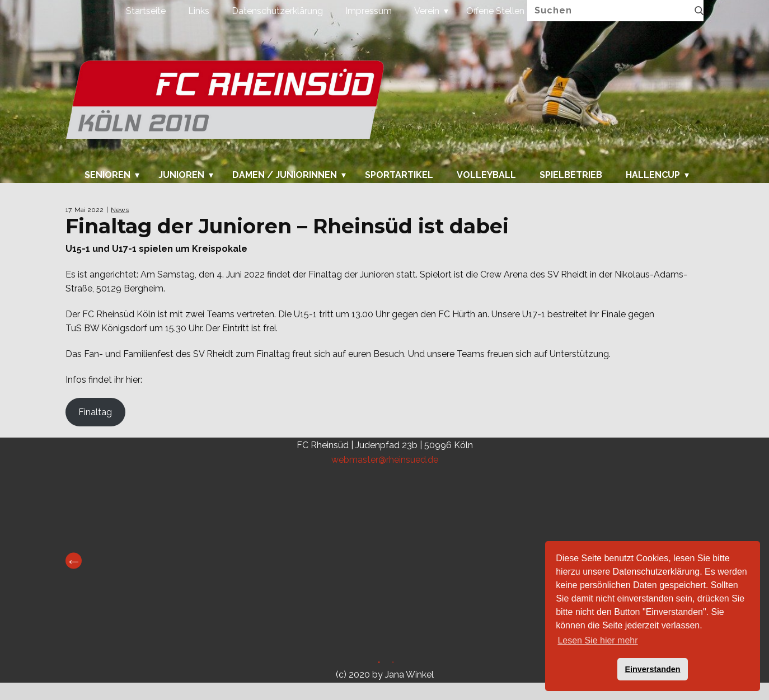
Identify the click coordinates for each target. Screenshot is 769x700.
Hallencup (653, 175)
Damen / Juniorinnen (285, 175)
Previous (74, 561)
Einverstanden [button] (652, 669)
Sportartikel (399, 175)
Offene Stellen (495, 11)
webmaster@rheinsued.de (385, 460)
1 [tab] (378, 664)
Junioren (181, 175)
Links (199, 11)
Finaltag (95, 412)
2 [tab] (391, 664)
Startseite (146, 11)
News (120, 210)
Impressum (369, 11)
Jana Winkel (409, 675)
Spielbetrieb (571, 175)
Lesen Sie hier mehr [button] (597, 640)
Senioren (107, 175)
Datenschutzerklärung (277, 11)
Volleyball (486, 175)
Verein (427, 11)
